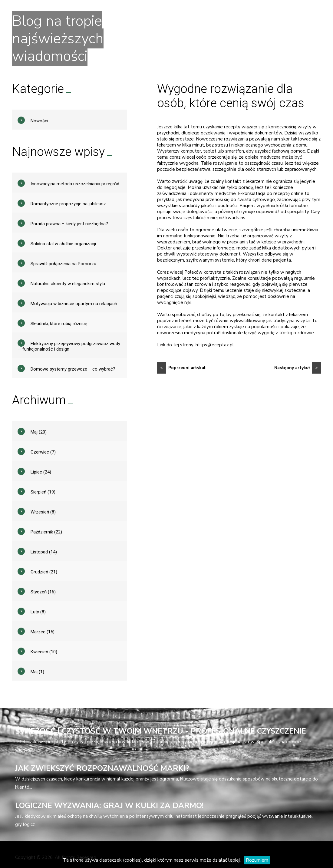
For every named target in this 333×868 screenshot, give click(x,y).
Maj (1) (37, 672)
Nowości (39, 121)
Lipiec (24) (41, 472)
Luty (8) (38, 612)
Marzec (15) (43, 632)
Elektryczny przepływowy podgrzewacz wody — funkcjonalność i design (69, 346)
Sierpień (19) (43, 492)
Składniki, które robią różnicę (59, 324)
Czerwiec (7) (43, 452)
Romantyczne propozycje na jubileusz (68, 204)
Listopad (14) (44, 552)
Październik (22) (46, 532)
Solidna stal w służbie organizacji (63, 244)
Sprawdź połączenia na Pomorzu (63, 264)
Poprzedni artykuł (181, 368)
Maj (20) (39, 432)
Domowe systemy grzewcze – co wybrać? (73, 369)
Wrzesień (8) (43, 512)
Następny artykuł (298, 368)
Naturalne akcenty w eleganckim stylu (68, 284)
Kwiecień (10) (44, 652)
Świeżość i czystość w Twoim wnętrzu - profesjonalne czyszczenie (161, 731)
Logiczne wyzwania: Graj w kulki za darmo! (109, 806)
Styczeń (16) (43, 592)
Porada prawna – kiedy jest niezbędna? (69, 224)
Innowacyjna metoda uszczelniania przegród (75, 184)
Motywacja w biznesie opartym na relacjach (74, 304)
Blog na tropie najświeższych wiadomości (58, 38)
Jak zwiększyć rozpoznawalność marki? (102, 768)
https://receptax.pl (215, 345)
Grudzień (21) (44, 572)
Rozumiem (257, 860)
